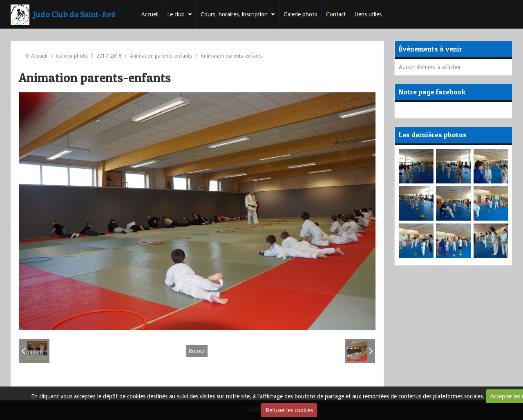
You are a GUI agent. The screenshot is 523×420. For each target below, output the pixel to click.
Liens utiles (368, 14)
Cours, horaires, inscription (234, 14)
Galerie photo (301, 14)
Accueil (150, 14)
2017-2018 (109, 56)
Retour (197, 351)
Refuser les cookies (289, 410)
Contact (336, 14)
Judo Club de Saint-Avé (74, 14)
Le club (176, 14)
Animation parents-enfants (161, 56)
